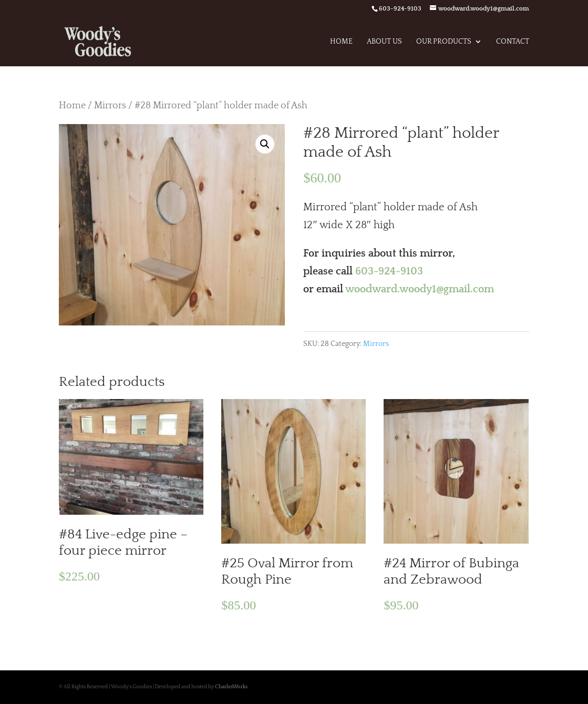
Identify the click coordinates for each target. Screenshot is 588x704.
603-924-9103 (389, 271)
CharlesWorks (231, 687)
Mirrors (110, 105)
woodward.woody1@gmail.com (420, 289)
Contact (513, 42)
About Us (384, 42)
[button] (265, 144)
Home (341, 42)
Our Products (444, 42)
